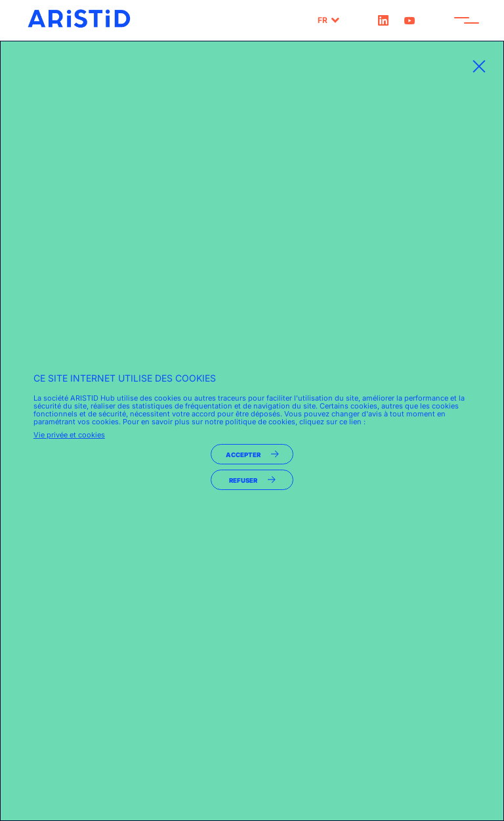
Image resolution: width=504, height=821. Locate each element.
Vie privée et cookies (69, 435)
